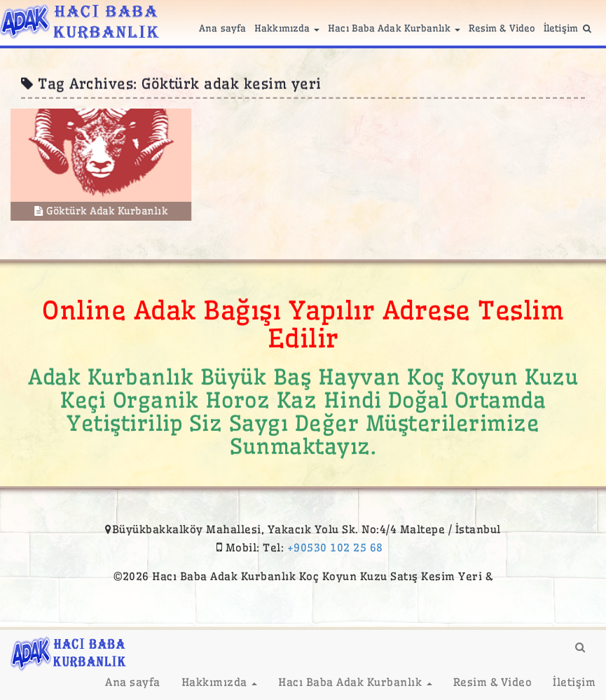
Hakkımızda (287, 28)
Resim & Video (502, 28)
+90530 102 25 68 (335, 548)
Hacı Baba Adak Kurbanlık (394, 28)
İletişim (561, 28)
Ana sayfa (222, 28)
